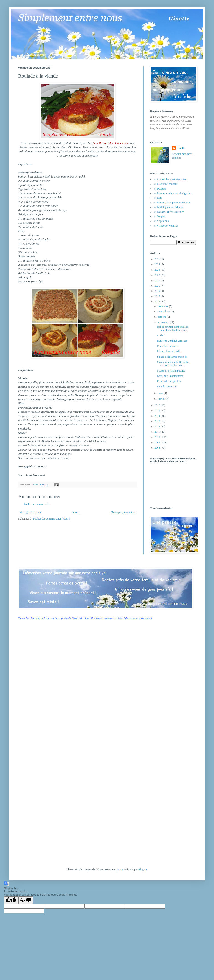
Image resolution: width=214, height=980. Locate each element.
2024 (158, 264)
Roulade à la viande (168, 346)
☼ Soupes (159, 216)
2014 (158, 416)
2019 (158, 291)
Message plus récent (30, 512)
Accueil (76, 512)
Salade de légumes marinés (172, 357)
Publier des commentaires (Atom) (51, 519)
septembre (164, 322)
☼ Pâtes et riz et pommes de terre (172, 202)
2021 (158, 280)
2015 (158, 410)
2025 (158, 259)
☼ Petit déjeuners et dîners (168, 207)
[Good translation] (11, 900)
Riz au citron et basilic (169, 351)
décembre (163, 306)
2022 (158, 275)
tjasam (119, 870)
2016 (158, 405)
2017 (158, 302)
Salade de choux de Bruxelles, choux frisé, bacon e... (174, 364)
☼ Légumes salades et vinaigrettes (173, 193)
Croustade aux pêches (169, 381)
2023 (158, 270)
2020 (158, 286)
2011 (158, 432)
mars (161, 393)
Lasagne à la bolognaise (170, 376)
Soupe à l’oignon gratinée (171, 371)
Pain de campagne (167, 387)
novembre (164, 312)
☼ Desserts (160, 189)
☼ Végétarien (161, 221)
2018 (158, 296)
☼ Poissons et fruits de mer (169, 212)
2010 (158, 437)
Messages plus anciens (123, 512)
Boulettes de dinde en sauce (172, 341)
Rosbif (161, 335)
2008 (158, 448)
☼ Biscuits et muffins (166, 184)
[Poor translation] (26, 900)
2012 (158, 427)
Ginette (181, 148)
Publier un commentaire (37, 504)
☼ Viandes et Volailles (166, 226)
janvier (162, 399)
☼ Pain (158, 198)
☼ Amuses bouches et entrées (170, 179)
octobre (162, 317)
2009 (158, 442)
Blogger (143, 870)
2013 (158, 421)
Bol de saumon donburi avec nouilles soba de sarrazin (173, 328)
